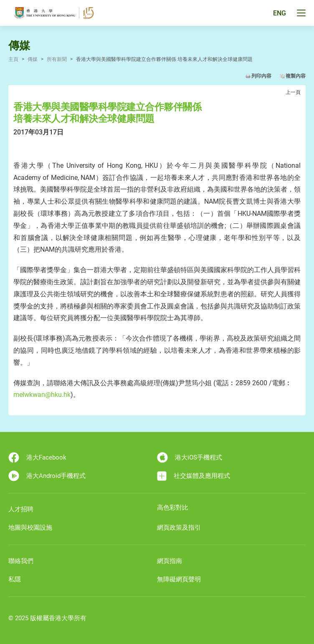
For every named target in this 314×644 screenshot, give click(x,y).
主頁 (13, 59)
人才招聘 (21, 509)
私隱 (15, 579)
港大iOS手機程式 (190, 457)
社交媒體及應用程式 (194, 476)
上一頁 (293, 92)
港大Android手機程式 (47, 476)
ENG (280, 13)
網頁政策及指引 (179, 528)
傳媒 (33, 59)
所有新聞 (57, 59)
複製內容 (296, 76)
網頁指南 (170, 561)
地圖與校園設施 (30, 528)
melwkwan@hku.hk (42, 395)
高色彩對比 (173, 508)
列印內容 (261, 76)
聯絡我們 (21, 561)
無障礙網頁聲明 (179, 579)
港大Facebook (37, 457)
